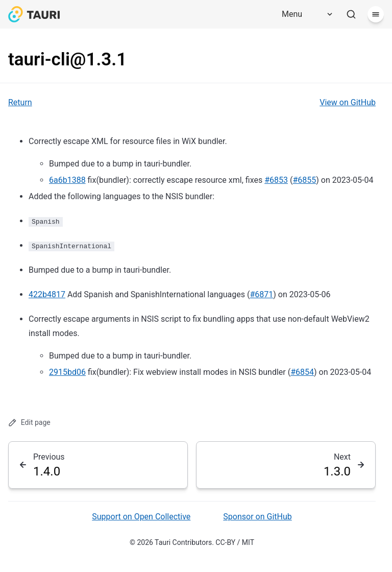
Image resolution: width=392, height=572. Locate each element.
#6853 (276, 180)
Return (20, 102)
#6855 (304, 180)
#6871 (261, 294)
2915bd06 (67, 372)
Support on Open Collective (141, 517)
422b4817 (47, 294)
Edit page (29, 423)
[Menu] (304, 14)
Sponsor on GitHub (257, 517)
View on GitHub (348, 102)
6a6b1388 (67, 180)
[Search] (351, 14)
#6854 (302, 372)
